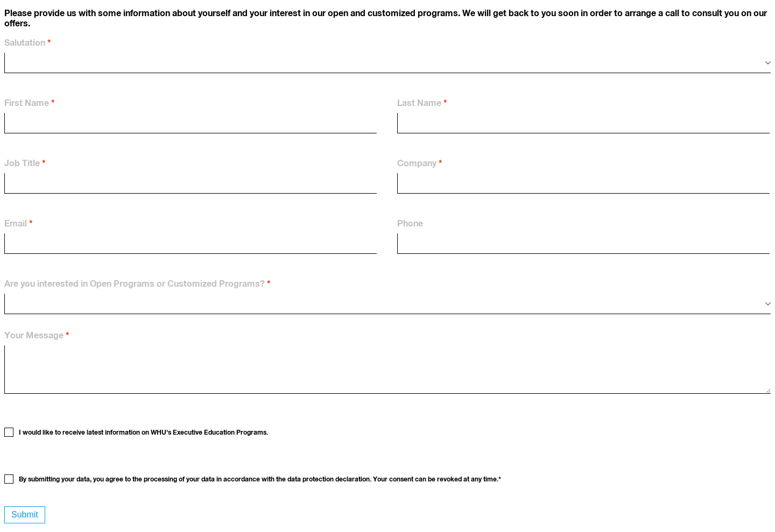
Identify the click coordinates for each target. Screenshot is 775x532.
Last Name (419, 103)
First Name (27, 103)
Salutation (25, 43)
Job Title (22, 164)
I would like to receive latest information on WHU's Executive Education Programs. (143, 433)
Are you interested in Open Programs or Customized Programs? (135, 284)
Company (417, 164)
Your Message (34, 336)
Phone (410, 224)
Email (16, 224)
